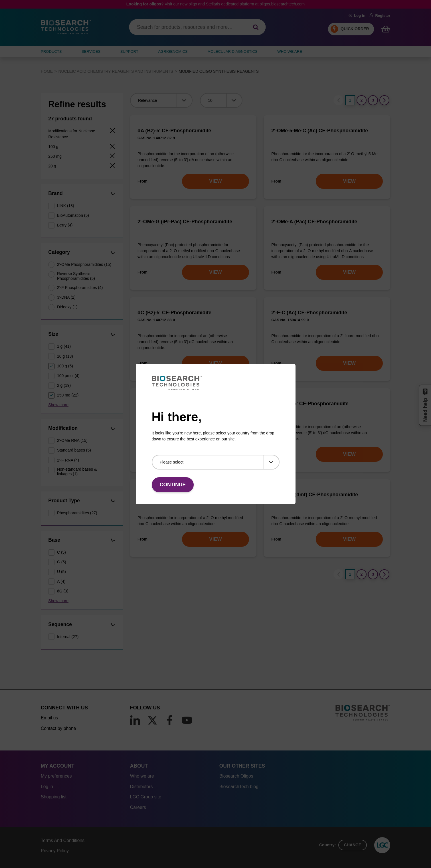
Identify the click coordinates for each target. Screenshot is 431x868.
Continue (173, 485)
